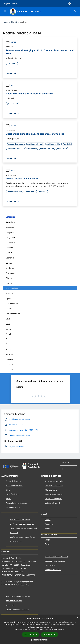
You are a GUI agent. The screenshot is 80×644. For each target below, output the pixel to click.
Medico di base (12, 288)
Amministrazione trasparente (18, 596)
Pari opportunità (13, 303)
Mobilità (9, 293)
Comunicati (49, 524)
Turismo (9, 354)
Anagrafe (10, 232)
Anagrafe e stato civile (54, 481)
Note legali (10, 605)
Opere (8, 298)
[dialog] (40, 630)
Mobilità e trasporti (53, 503)
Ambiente (10, 227)
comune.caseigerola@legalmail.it (20, 581)
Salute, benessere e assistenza (22, 537)
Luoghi (47, 540)
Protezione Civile (13, 314)
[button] (40, 640)
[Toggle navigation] (5, 11)
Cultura (9, 253)
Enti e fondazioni (13, 494)
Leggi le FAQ (50, 565)
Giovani (9, 278)
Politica (9, 309)
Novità (14, 22)
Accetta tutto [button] (31, 635)
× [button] (77, 618)
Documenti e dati (13, 507)
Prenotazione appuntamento (56, 557)
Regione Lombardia (12, 3)
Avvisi (47, 528)
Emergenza (11, 273)
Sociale (9, 334)
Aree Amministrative (14, 485)
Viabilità (9, 364)
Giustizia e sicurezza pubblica (22, 524)
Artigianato (11, 237)
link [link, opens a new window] (63, 629)
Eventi (47, 544)
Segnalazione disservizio (55, 561)
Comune (9, 248)
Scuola (9, 319)
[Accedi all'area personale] (70, 4)
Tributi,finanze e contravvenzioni (23, 528)
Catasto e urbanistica (53, 499)
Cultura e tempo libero (54, 485)
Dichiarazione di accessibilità (17, 609)
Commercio (11, 242)
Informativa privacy (14, 601)
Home (5, 22)
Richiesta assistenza (53, 570)
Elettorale (10, 268)
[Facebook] (63, 469)
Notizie (11, 42)
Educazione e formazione (20, 519)
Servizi (9, 329)
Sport (8, 339)
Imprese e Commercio (54, 494)
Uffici (8, 490)
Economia (10, 258)
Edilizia (9, 263)
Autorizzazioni (16, 541)
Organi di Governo (13, 481)
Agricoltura (11, 222)
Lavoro (9, 283)
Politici (8, 499)
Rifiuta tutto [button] (50, 634)
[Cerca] (75, 12)
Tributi (9, 349)
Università (10, 359)
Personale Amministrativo (16, 503)
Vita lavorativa (51, 490)
